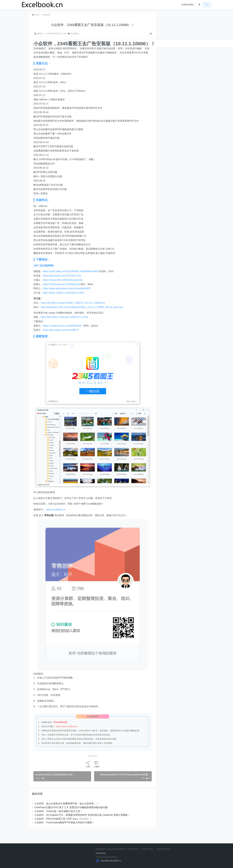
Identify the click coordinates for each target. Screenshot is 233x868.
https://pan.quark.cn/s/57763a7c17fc (62, 276)
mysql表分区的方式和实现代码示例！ (55, 775)
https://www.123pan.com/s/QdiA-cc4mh (64, 293)
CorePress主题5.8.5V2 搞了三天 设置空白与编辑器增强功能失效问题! (71, 807)
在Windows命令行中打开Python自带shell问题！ (125, 775)
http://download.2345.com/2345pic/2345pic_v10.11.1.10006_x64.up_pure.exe (82, 307)
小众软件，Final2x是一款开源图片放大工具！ (58, 811)
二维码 (96, 764)
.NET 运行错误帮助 (44, 266)
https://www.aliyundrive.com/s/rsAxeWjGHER (67, 288)
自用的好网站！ (188, 5)
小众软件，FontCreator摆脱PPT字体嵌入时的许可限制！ (64, 823)
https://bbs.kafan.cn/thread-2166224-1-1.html (64, 317)
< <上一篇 (40, 778)
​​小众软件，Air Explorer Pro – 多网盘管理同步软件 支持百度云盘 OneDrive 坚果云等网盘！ (82, 815)
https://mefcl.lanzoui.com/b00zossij (61, 284)
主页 (36, 15)
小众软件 (46, 15)
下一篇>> (146, 778)
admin (39, 34)
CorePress (101, 853)
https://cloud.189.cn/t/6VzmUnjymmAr (63, 280)
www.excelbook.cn (56, 510)
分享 (88, 764)
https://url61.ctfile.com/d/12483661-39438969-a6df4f (71, 271)
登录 (207, 5)
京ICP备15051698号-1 (111, 861)
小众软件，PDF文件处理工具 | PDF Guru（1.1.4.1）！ (63, 819)
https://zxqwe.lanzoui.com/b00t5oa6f (62, 326)
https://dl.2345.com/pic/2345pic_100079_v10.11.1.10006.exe (73, 303)
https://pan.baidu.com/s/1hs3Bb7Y (61, 330)
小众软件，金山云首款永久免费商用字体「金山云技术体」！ (66, 804)
